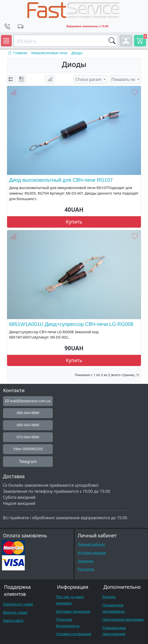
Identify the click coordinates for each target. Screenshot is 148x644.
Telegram (28, 462)
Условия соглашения (74, 634)
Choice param (89, 79)
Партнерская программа (123, 620)
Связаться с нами (18, 604)
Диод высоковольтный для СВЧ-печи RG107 (61, 180)
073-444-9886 (28, 437)
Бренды (109, 597)
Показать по (124, 79)
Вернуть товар (15, 612)
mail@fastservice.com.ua (28, 401)
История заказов (92, 553)
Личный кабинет (91, 544)
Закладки (86, 561)
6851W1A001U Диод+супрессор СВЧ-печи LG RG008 (71, 324)
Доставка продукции (73, 611)
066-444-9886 (28, 413)
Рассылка (86, 569)
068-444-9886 (28, 425)
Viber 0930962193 (28, 449)
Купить (74, 222)
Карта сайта (13, 621)
